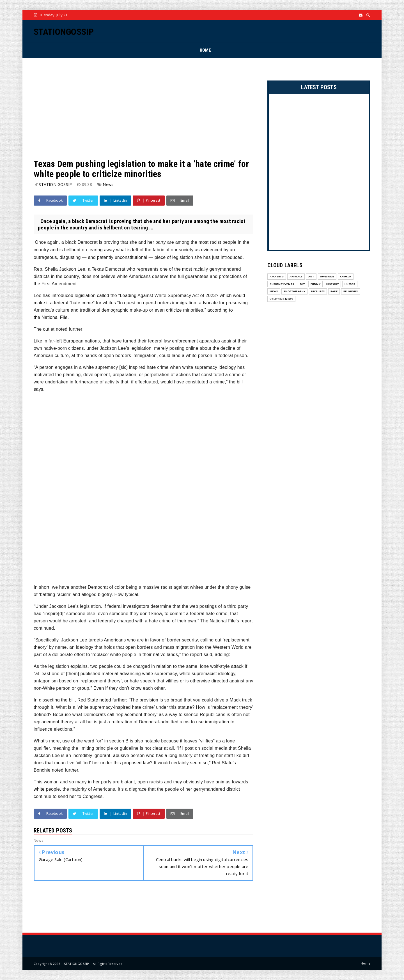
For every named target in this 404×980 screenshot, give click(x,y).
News (108, 184)
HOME (205, 50)
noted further (102, 700)
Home (366, 963)
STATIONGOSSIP (64, 32)
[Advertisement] (144, 108)
